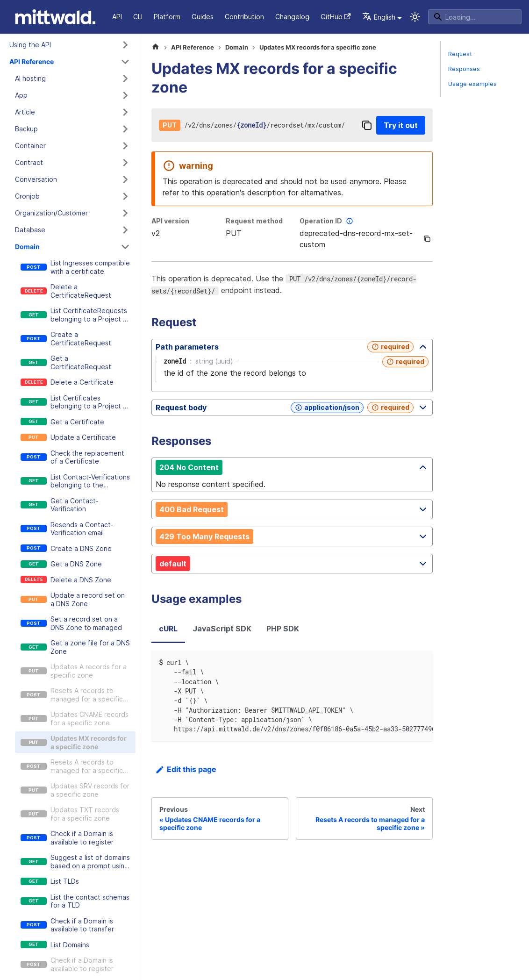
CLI (138, 17)
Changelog (292, 17)
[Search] (475, 17)
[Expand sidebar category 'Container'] (125, 146)
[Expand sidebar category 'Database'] (125, 230)
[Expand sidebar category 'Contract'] (125, 163)
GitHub (336, 17)
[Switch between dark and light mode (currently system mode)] (415, 17)
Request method (254, 221)
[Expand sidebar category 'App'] (125, 95)
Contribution (244, 17)
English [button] (379, 17)
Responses (464, 69)
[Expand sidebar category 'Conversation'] (125, 179)
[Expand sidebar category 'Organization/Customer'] (125, 213)
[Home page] (156, 48)
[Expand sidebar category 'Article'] (125, 112)
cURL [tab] (168, 629)
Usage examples (472, 84)
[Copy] (367, 125)
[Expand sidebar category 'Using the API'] (125, 45)
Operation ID (327, 221)
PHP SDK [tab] (283, 629)
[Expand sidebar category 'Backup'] (125, 129)
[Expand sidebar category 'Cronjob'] (125, 196)
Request (460, 54)
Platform (167, 17)
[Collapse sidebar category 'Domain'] (125, 247)
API (117, 17)
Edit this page (186, 769)
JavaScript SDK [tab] (222, 629)
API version (170, 221)
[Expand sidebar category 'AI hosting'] (125, 79)
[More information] (350, 221)
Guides (203, 17)
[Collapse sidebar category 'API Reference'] (125, 62)
